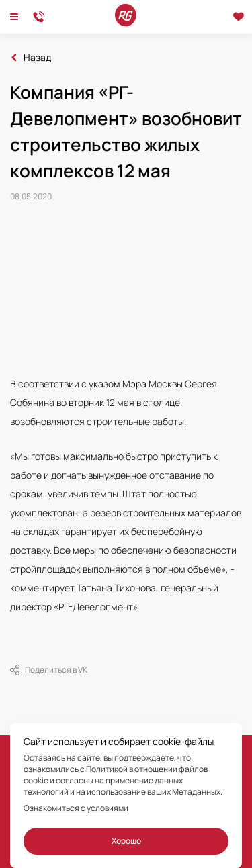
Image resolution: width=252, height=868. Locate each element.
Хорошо (126, 841)
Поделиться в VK (49, 670)
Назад (37, 58)
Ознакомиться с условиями (76, 808)
